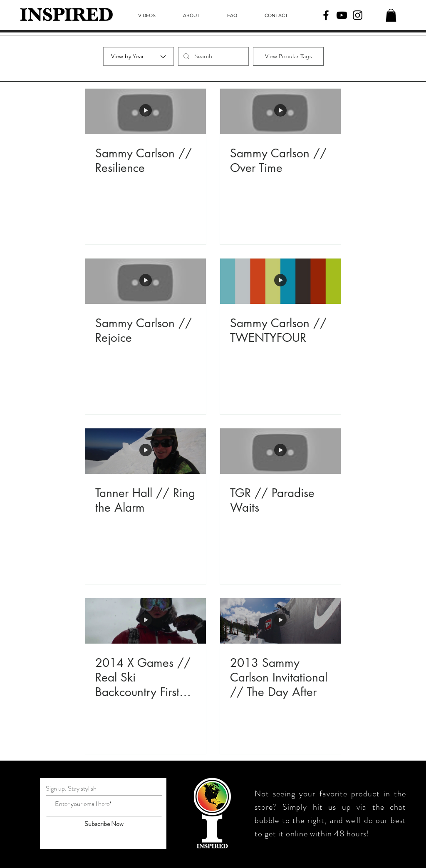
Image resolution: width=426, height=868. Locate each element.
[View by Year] (139, 56)
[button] (391, 15)
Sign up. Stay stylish (71, 788)
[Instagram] (358, 15)
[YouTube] (342, 15)
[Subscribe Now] (104, 824)
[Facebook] (326, 15)
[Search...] (213, 56)
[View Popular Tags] (288, 56)
